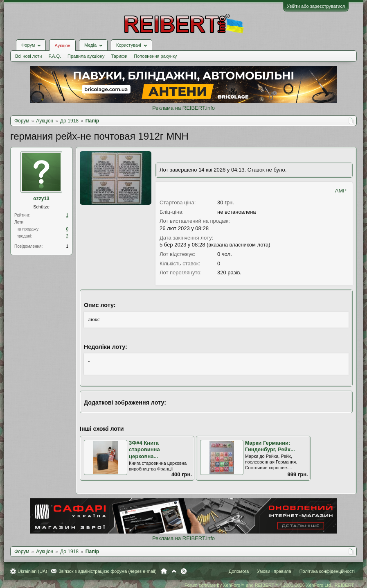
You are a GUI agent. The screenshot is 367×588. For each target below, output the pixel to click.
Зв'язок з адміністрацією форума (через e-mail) (108, 571)
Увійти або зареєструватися (316, 6)
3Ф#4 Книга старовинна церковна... (144, 450)
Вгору (174, 571)
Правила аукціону (86, 56)
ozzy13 (41, 199)
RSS (184, 571)
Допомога (239, 571)
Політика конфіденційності (327, 571)
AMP (341, 191)
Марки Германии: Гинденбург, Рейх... (270, 446)
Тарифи (119, 56)
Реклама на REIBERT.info (183, 108)
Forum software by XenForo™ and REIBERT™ (270, 585)
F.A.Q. (55, 56)
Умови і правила (274, 571)
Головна (164, 571)
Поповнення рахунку (155, 56)
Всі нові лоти (28, 56)
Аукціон (62, 45)
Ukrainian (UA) (32, 571)
